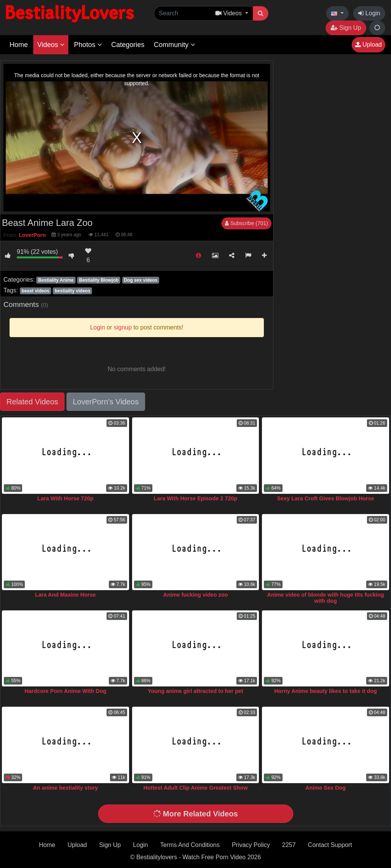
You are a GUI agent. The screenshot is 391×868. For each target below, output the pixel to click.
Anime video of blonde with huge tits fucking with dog (326, 598)
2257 (289, 845)
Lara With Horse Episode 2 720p (196, 498)
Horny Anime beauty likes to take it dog (326, 691)
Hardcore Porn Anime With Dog (65, 691)
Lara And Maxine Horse (65, 595)
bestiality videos (72, 291)
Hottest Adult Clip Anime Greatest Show (195, 788)
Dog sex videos (141, 280)
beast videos (35, 291)
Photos (88, 45)
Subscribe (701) (246, 223)
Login (369, 13)
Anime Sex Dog (326, 788)
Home (19, 45)
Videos (51, 45)
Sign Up (346, 28)
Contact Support (330, 845)
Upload (368, 45)
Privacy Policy (251, 845)
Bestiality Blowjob (99, 280)
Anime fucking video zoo (195, 595)
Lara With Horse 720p (65, 498)
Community (174, 45)
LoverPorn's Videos (106, 402)
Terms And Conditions (190, 845)
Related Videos (32, 402)
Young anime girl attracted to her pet (195, 691)
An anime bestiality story (65, 788)
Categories (128, 45)
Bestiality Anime (56, 280)
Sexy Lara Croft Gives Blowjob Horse (325, 498)
